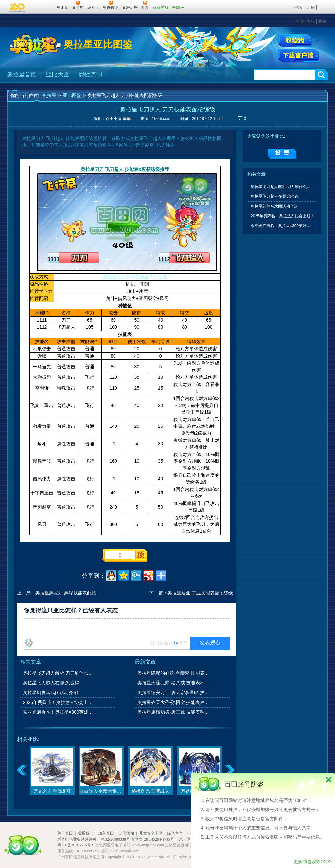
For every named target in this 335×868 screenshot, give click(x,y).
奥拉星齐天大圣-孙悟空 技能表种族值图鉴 (174, 702)
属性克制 (90, 75)
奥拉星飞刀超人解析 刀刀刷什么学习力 (59, 673)
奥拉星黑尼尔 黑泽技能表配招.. (67, 593)
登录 (298, 8)
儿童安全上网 (151, 833)
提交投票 (282, 154)
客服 (311, 21)
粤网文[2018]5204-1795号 (152, 839)
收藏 (322, 21)
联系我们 (85, 833)
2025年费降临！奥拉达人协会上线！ (59, 702)
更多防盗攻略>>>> (313, 861)
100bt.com (161, 119)
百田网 (42, 7)
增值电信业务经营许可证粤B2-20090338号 (94, 839)
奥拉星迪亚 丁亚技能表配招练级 (200, 593)
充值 (299, 21)
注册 (311, 8)
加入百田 (106, 833)
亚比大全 (58, 75)
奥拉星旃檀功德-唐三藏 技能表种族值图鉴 (174, 712)
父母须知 (126, 833)
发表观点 (210, 643)
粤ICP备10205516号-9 (76, 845)
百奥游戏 (17, 7)
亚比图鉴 (72, 95)
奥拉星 (49, 95)
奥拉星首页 (22, 75)
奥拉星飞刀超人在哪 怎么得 (51, 683)
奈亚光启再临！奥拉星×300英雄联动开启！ (59, 712)
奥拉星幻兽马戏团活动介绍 (50, 693)
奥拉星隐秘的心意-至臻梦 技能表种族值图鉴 (174, 673)
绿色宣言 (175, 833)
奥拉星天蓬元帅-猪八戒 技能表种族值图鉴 (174, 683)
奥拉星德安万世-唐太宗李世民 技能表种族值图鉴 (174, 693)
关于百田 (65, 833)
